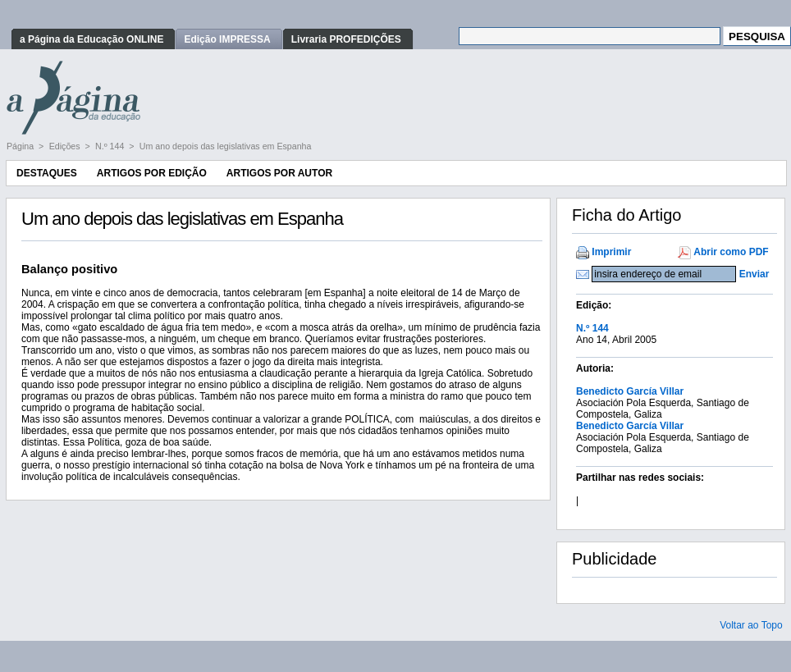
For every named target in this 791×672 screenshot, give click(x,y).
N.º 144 (111, 146)
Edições (66, 146)
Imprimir (611, 252)
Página (21, 146)
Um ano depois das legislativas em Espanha (226, 146)
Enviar (754, 274)
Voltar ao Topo (751, 625)
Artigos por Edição (152, 173)
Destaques (47, 173)
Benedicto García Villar (630, 391)
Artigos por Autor (279, 173)
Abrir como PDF (731, 252)
